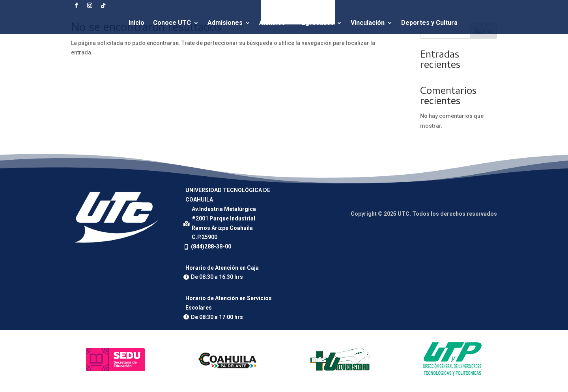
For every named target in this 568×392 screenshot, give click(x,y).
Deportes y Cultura (429, 23)
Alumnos (272, 23)
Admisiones (225, 23)
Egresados (318, 23)
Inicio (136, 23)
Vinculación (368, 23)
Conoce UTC (172, 23)
